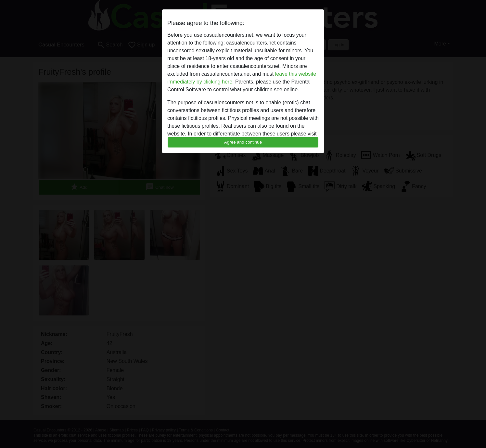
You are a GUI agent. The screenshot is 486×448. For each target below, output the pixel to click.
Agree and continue (243, 142)
